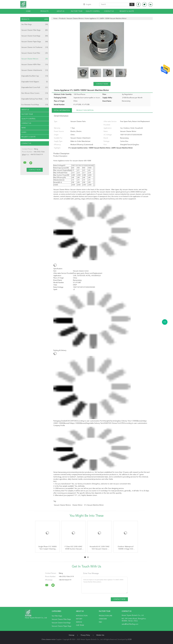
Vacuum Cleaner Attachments (35, 70)
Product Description (85, 110)
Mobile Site (100, 635)
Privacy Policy (85, 635)
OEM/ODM (103, 619)
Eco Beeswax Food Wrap (35, 105)
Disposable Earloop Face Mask (35, 99)
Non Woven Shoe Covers (35, 93)
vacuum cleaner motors (62, 505)
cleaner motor (77, 505)
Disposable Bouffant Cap (35, 76)
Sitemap (71, 635)
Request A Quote (127, 11)
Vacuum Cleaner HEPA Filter (35, 65)
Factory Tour (77, 11)
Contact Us (109, 11)
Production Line (106, 616)
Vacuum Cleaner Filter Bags (35, 30)
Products (44, 11)
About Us (61, 11)
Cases (24, 132)
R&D (100, 622)
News (24, 128)
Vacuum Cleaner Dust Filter (35, 53)
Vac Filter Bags (35, 24)
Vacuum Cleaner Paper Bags (35, 42)
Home (28, 11)
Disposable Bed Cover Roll (35, 87)
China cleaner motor (49, 639)
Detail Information (62, 110)
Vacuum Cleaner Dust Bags (35, 36)
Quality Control (93, 11)
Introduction (82, 616)
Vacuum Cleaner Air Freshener (35, 47)
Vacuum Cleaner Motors (35, 59)
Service (79, 622)
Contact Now (102, 84)
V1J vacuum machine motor (94, 505)
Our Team (80, 625)
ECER (130, 639)
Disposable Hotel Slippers (35, 82)
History (79, 619)
